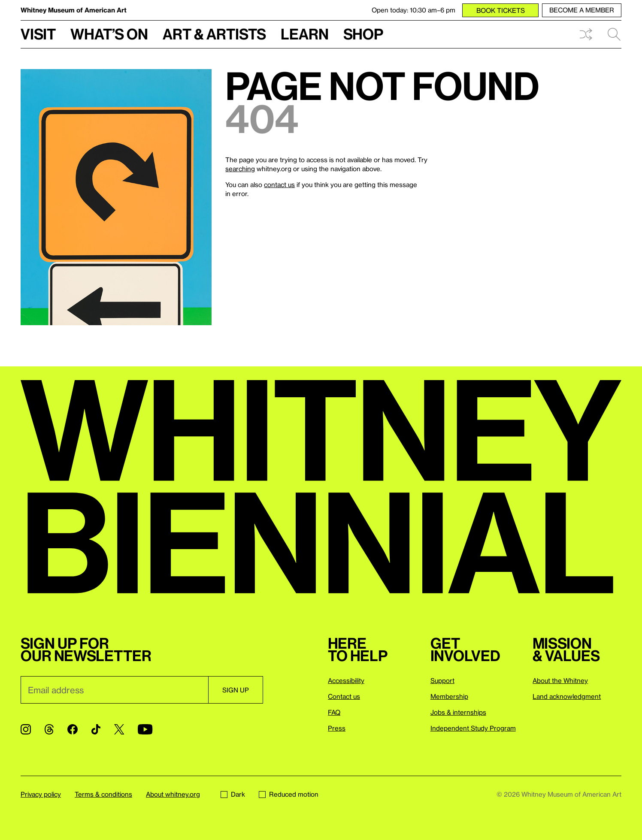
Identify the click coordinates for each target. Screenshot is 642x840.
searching (240, 169)
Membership (449, 696)
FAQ (334, 712)
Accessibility (346, 680)
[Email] (114, 690)
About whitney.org (173, 794)
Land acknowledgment (567, 696)
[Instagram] (26, 729)
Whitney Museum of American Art (74, 10)
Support (442, 680)
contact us (279, 184)
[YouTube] (145, 729)
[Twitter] (119, 729)
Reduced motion (289, 794)
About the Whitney (560, 680)
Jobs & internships (458, 712)
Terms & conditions (103, 794)
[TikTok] (96, 729)
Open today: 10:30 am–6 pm (413, 10)
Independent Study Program (473, 728)
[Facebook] (73, 729)
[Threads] (49, 729)
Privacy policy (41, 794)
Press (337, 728)
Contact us (344, 696)
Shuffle (586, 34)
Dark (233, 794)
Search (614, 34)
